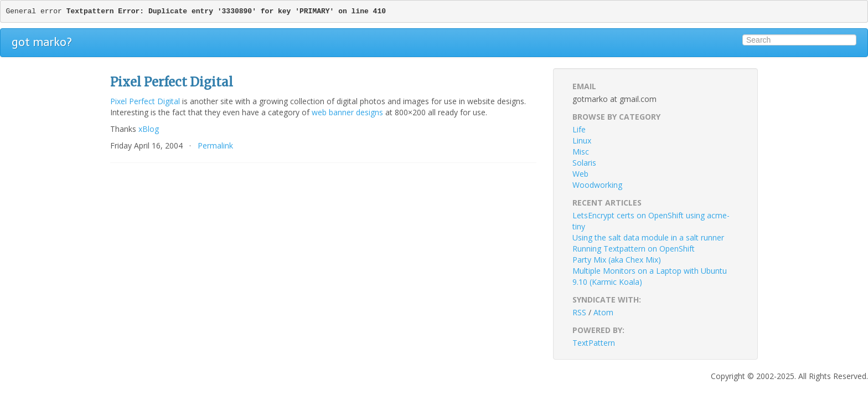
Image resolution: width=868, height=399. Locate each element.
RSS (579, 312)
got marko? (42, 42)
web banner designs (347, 112)
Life (579, 129)
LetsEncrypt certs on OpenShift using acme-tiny (651, 221)
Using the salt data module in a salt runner (648, 237)
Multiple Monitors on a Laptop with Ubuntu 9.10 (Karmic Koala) (650, 276)
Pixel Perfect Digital (145, 101)
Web (580, 174)
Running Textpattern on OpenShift (634, 249)
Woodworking (597, 185)
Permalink (215, 145)
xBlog (149, 129)
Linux (582, 140)
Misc (581, 152)
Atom (603, 312)
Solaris (584, 163)
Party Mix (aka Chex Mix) (617, 260)
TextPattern (594, 343)
